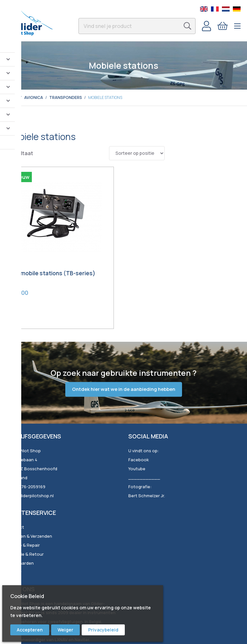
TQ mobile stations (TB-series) (37, 249)
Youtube (137, 440)
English (204, 9)
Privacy (14, 543)
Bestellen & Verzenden (29, 507)
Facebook (139, 431)
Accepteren (30, 630)
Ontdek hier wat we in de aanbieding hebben (124, 361)
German (237, 9)
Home (12, 97)
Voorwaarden (20, 534)
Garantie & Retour (25, 525)
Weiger (65, 630)
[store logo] (33, 21)
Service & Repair (23, 516)
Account (206, 26)
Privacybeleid (103, 630)
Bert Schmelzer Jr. (147, 467)
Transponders (66, 97)
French (215, 9)
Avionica (34, 97)
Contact (15, 498)
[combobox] (137, 26)
